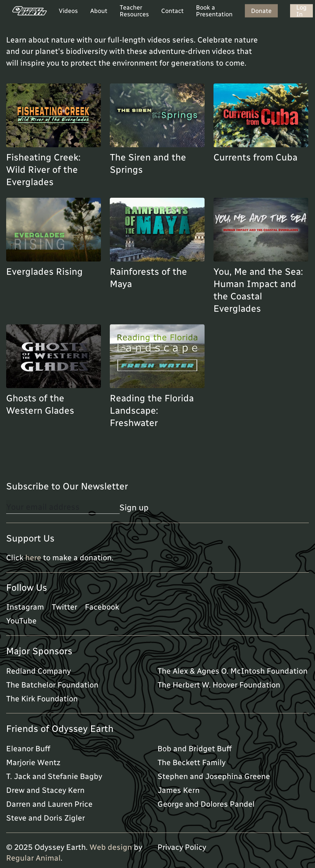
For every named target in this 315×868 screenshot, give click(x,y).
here (33, 558)
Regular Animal (33, 858)
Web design (111, 847)
